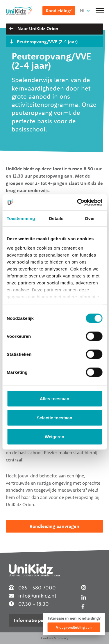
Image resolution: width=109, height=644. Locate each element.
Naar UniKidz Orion (34, 28)
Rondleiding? (59, 11)
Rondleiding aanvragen (54, 526)
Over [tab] (90, 218)
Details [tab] (56, 218)
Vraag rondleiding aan (74, 627)
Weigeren (54, 437)
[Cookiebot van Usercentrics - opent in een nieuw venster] (78, 202)
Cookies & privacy (55, 638)
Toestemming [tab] (21, 218)
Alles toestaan (55, 399)
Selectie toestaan (54, 417)
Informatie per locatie (37, 620)
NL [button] (83, 11)
